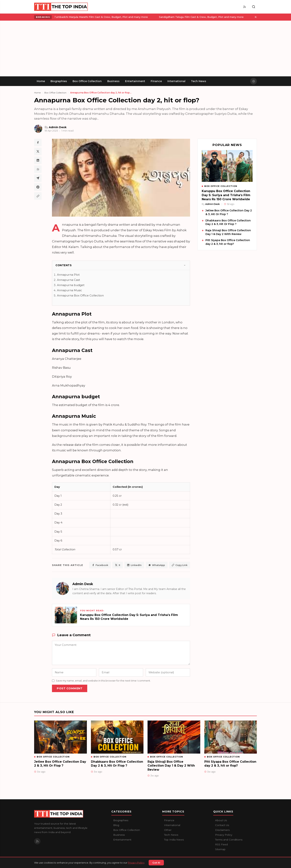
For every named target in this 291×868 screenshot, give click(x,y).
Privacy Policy (224, 835)
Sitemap (220, 849)
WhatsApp (157, 565)
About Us (221, 820)
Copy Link (180, 565)
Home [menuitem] (41, 81)
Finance (169, 820)
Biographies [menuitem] (59, 81)
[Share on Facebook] (38, 142)
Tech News (171, 835)
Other (168, 830)
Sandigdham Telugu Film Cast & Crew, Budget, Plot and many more (178, 17)
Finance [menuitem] (156, 81)
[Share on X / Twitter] (38, 151)
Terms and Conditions (229, 840)
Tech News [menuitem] (199, 81)
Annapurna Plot (68, 275)
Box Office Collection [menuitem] (87, 81)
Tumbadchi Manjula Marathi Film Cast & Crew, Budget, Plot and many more (77, 17)
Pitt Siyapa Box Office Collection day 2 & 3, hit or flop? (228, 242)
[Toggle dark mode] (254, 81)
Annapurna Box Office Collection (80, 295)
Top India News (174, 840)
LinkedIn (134, 565)
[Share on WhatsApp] (38, 169)
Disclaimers (222, 830)
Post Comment (70, 688)
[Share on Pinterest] (38, 187)
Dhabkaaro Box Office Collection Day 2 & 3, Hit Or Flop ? (228, 222)
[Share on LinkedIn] (38, 160)
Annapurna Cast (68, 280)
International (172, 825)
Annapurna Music (70, 290)
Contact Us (222, 825)
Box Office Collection (55, 93)
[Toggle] (185, 265)
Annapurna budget (71, 285)
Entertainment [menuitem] (135, 81)
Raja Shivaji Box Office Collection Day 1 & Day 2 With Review (228, 232)
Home (37, 93)
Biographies (121, 820)
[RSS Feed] (244, 7)
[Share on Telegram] (38, 178)
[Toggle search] (254, 7)
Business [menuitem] (113, 81)
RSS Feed (221, 844)
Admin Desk (83, 584)
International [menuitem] (176, 81)
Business (119, 835)
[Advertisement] (145, 48)
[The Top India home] (61, 7)
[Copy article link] (38, 196)
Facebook (100, 565)
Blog (116, 825)
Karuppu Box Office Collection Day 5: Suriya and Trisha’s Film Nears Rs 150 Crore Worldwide (226, 195)
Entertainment (122, 840)
